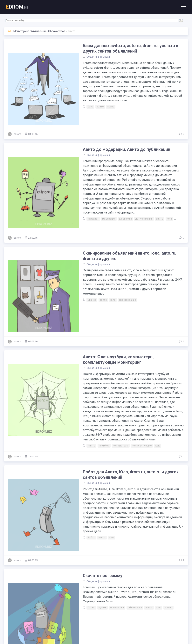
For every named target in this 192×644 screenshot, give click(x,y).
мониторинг (104, 515)
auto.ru (156, 515)
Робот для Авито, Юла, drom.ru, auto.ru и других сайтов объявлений (126, 408)
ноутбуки (91, 379)
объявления (122, 515)
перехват (80, 193)
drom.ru (167, 515)
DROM (17, 7)
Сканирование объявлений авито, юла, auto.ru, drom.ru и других (126, 222)
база (78, 102)
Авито (79, 379)
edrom (17, 113)
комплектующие (129, 379)
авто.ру (167, 193)
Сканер (79, 262)
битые (79, 515)
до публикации (131, 193)
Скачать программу (90, 488)
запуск (79, 586)
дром (126, 586)
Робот (78, 462)
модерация (96, 193)
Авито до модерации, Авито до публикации (114, 128)
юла (156, 193)
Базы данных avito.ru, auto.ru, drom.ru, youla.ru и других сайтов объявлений (126, 48)
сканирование (115, 262)
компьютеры (108, 379)
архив (98, 102)
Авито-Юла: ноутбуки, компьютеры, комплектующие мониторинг (124, 302)
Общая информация (85, 57)
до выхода (113, 193)
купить (90, 515)
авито (87, 102)
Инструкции (82, 568)
